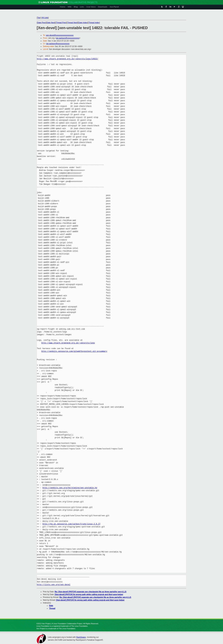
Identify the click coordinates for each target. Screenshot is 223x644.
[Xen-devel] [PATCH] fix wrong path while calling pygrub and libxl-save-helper (89, 594)
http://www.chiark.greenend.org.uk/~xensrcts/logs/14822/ (68, 59)
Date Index (83, 23)
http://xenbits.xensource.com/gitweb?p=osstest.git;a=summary (74, 351)
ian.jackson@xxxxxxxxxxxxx (68, 38)
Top (39, 18)
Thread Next (72, 23)
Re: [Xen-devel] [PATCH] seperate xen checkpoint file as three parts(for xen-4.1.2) (91, 592)
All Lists (45, 18)
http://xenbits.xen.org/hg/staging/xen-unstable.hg (70, 488)
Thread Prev (61, 23)
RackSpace (81, 637)
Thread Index (94, 23)
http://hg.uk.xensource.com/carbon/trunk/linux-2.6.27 (71, 524)
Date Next (51, 23)
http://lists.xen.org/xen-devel (54, 585)
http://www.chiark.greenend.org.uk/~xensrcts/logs (68, 343)
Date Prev (41, 23)
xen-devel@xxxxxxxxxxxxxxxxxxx (60, 35)
